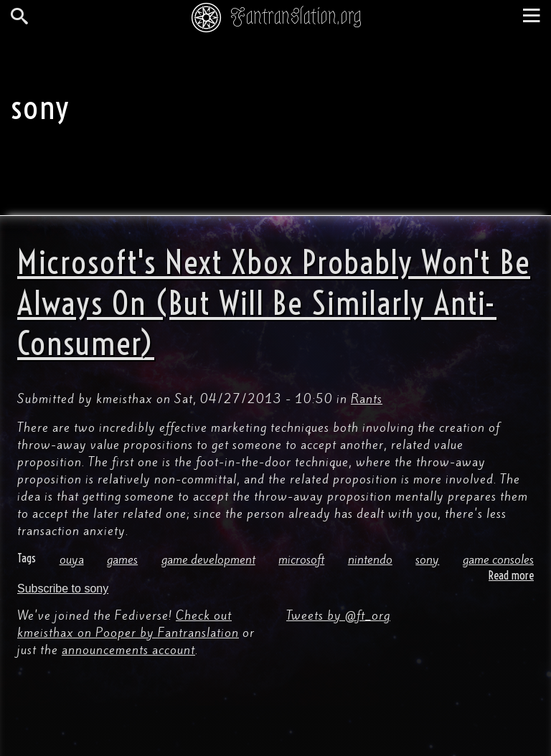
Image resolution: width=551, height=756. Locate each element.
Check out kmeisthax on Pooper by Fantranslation (128, 624)
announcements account (128, 650)
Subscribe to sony (63, 589)
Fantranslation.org (296, 16)
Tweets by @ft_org (338, 615)
